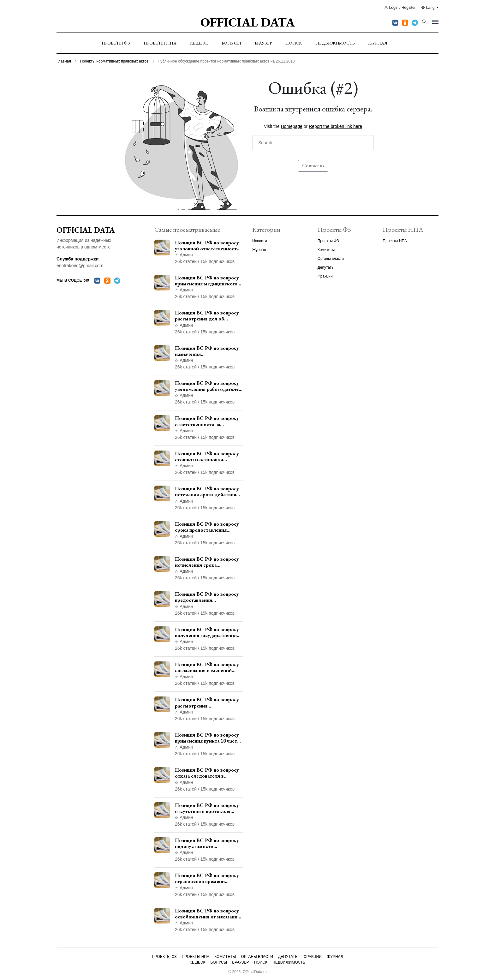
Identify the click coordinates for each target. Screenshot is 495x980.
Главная (64, 61)
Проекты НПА (160, 43)
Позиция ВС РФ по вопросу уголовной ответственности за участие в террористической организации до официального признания (207, 246)
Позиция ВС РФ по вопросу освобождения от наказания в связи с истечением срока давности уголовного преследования (207, 914)
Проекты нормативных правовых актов (114, 61)
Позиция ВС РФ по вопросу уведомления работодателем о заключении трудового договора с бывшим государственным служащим (209, 386)
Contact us (313, 166)
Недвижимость (335, 43)
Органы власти (331, 259)
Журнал (378, 43)
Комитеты (326, 250)
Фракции (325, 276)
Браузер (263, 43)
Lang (429, 8)
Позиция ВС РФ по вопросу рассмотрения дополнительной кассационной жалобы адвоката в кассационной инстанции (207, 702)
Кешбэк (199, 43)
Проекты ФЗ (116, 43)
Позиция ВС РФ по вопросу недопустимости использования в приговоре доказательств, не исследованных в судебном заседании (207, 843)
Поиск (294, 43)
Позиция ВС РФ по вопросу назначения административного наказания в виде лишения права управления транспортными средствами (207, 351)
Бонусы (231, 43)
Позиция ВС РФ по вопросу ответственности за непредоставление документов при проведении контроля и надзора (208, 421)
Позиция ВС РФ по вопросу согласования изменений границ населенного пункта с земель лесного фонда (208, 667)
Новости (259, 241)
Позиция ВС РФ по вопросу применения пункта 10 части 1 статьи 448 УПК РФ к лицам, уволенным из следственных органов (207, 738)
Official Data (248, 22)
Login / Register (400, 8)
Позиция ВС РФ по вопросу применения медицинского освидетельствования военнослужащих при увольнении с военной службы (207, 281)
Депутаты (326, 267)
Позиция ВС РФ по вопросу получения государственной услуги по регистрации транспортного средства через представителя (207, 632)
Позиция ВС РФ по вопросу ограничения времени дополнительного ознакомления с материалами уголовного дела (209, 878)
